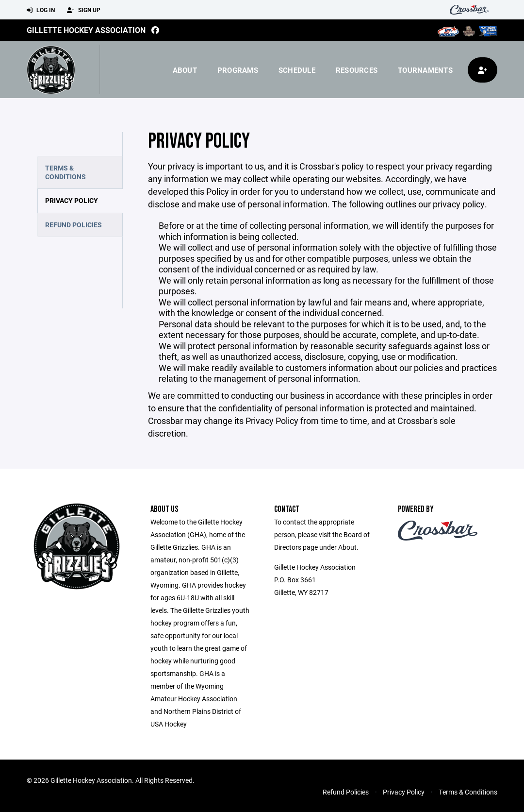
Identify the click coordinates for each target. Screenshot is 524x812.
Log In (41, 10)
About (185, 70)
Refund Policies (74, 225)
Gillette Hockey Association (86, 30)
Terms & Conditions (65, 172)
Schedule (297, 70)
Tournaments (425, 70)
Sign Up (84, 10)
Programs (238, 70)
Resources (357, 70)
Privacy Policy (72, 200)
